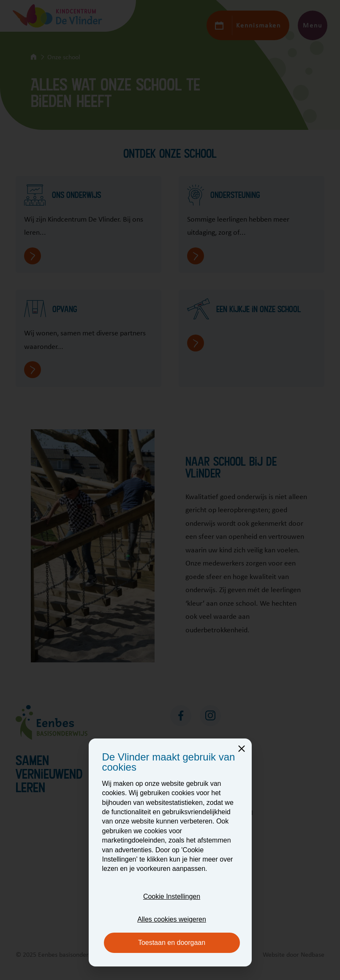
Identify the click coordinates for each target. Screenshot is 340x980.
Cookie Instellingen (172, 896)
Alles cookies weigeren (172, 919)
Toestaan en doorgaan (172, 943)
